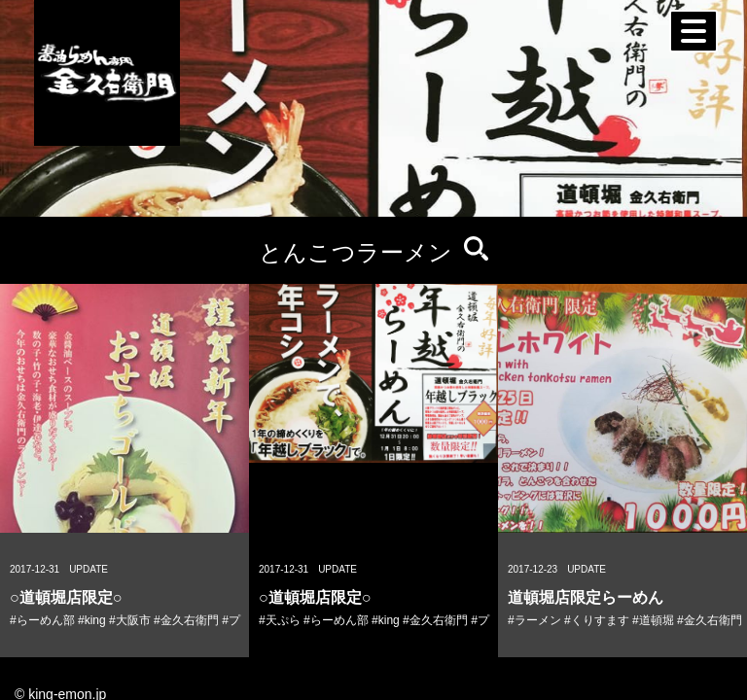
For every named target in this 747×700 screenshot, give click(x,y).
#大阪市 (130, 620)
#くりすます (597, 620)
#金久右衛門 (186, 620)
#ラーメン (534, 620)
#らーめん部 (42, 620)
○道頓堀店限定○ (66, 597)
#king (92, 620)
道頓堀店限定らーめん (586, 597)
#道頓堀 (653, 620)
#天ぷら (280, 620)
